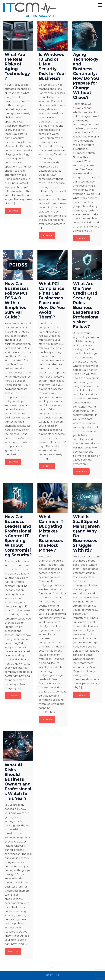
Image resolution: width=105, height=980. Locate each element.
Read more (13, 211)
